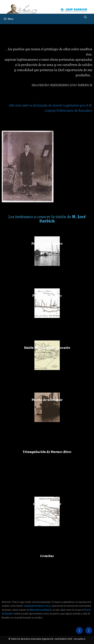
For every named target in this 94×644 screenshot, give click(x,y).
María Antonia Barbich (41, 610)
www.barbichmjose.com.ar (38, 606)
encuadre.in (80, 639)
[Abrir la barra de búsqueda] (85, 17)
